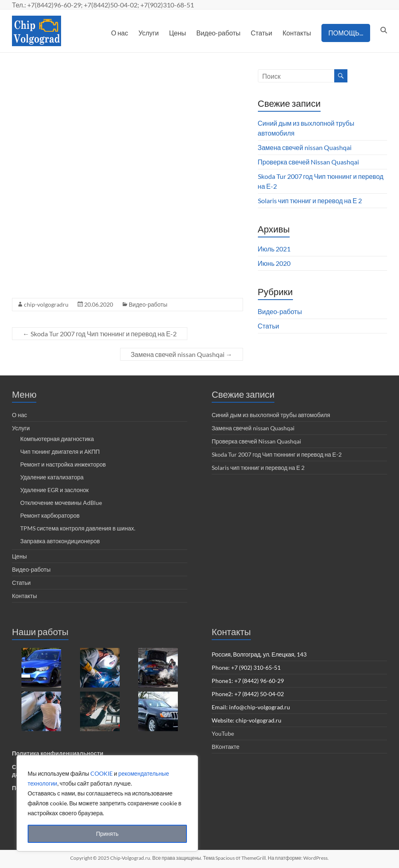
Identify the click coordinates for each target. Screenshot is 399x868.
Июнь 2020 (274, 263)
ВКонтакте (225, 747)
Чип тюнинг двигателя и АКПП (60, 452)
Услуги (148, 33)
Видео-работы (218, 33)
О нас (119, 33)
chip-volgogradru (46, 304)
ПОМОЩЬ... (346, 33)
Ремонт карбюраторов (50, 515)
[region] (107, 803)
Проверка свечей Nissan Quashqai (309, 162)
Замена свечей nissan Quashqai (182, 354)
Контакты (297, 33)
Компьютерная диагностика (57, 439)
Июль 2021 (274, 249)
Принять (107, 834)
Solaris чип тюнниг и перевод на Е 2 (310, 201)
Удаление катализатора (52, 477)
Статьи (262, 33)
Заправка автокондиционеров (60, 541)
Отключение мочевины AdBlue (61, 503)
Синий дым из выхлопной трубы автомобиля (271, 415)
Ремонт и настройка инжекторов (63, 464)
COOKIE (102, 773)
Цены (178, 33)
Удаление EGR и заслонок (54, 490)
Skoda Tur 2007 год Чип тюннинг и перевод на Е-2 (100, 334)
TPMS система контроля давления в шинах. (78, 528)
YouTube (223, 733)
